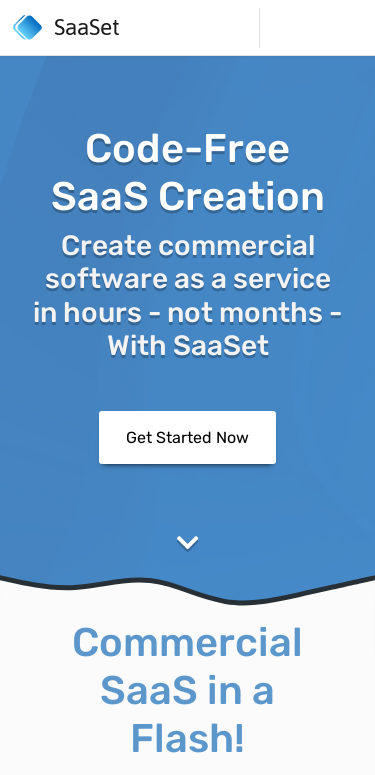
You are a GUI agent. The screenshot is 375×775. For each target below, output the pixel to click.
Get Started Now (187, 436)
